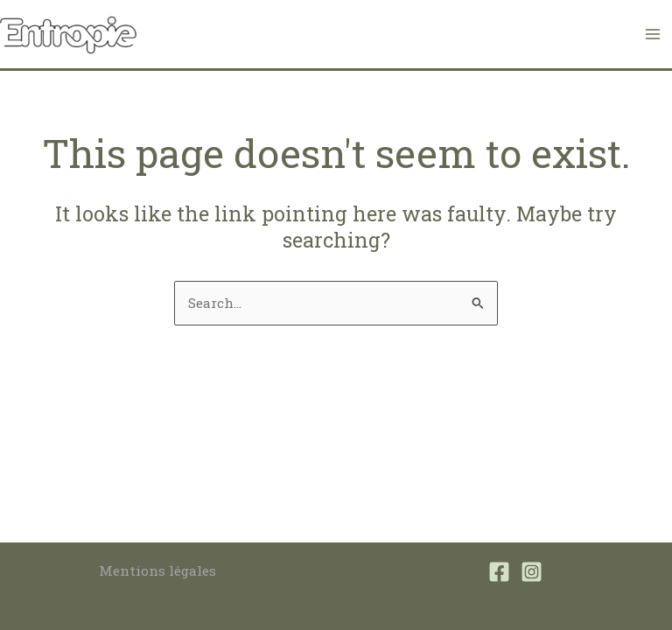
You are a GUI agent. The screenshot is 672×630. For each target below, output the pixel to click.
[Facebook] (499, 572)
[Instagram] (532, 572)
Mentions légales (157, 570)
